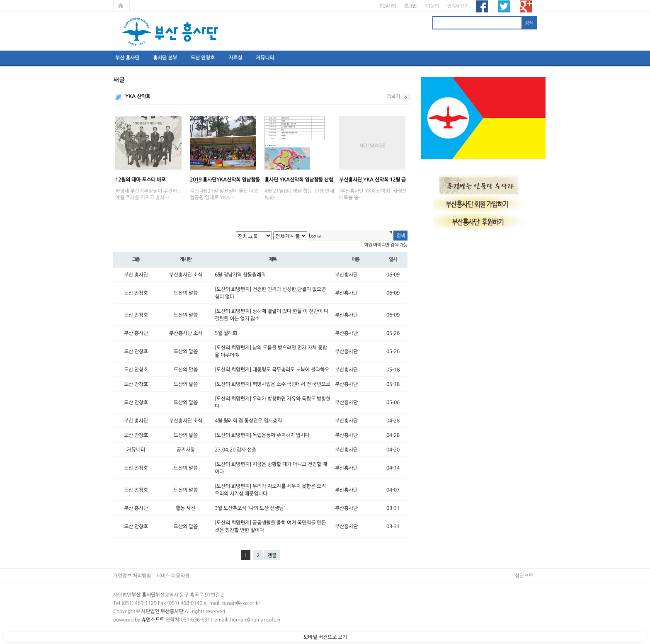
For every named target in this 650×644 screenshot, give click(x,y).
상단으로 (524, 576)
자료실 (235, 58)
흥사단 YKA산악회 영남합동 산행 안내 (299, 180)
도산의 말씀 (186, 293)
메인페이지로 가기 (121, 6)
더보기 (393, 96)
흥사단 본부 (165, 58)
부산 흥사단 (127, 58)
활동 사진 (186, 508)
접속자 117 (457, 6)
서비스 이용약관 (173, 576)
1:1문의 (432, 6)
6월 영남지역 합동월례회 (240, 275)
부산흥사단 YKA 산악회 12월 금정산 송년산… (372, 180)
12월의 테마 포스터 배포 (141, 180)
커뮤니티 (265, 58)
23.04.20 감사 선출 (235, 450)
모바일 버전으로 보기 (325, 637)
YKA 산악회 (138, 96)
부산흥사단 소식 (186, 275)
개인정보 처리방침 (132, 576)
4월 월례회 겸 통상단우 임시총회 (248, 420)
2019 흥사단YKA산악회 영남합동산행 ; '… (225, 180)
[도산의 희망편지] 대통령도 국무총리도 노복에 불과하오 (272, 369)
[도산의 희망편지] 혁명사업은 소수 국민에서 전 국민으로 (273, 384)
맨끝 (272, 555)
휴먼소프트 (153, 620)
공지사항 (186, 450)
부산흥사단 (346, 275)
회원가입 (387, 6)
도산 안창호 (203, 58)
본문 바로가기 (0, 0)
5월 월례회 (226, 333)
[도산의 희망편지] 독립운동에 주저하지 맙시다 (262, 435)
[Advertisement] (483, 360)
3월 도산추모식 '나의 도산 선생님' (250, 508)
